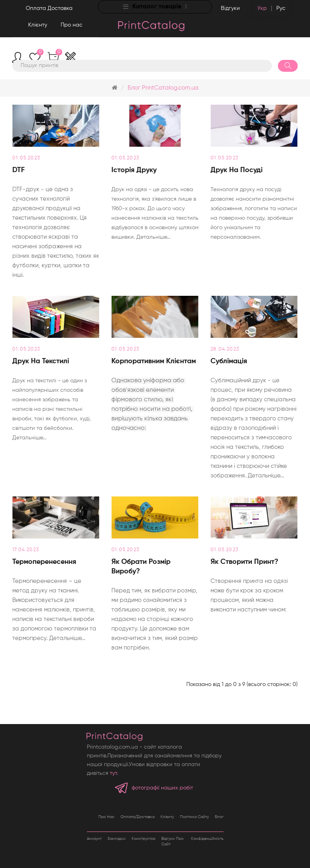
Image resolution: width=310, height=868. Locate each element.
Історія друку (134, 170)
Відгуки (230, 8)
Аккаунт (94, 839)
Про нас (72, 25)
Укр (262, 8)
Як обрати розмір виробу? (141, 567)
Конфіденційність (207, 839)
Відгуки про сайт (172, 841)
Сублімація (229, 361)
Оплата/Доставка (138, 817)
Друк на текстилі (41, 361)
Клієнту (38, 25)
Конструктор (144, 839)
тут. (114, 773)
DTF (18, 170)
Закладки (117, 839)
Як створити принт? (244, 562)
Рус (281, 8)
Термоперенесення (44, 562)
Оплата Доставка (49, 8)
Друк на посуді (236, 170)
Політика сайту (194, 817)
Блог (219, 817)
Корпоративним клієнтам (154, 361)
